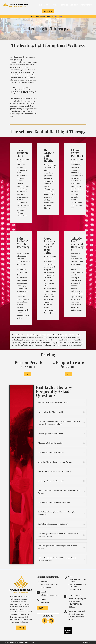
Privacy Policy (87, 642)
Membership (74, 5)
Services (54, 5)
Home (40, 5)
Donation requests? (77, 611)
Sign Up (21, 628)
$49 (28, 374)
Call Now (42, 608)
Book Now (48, 11)
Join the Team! (75, 595)
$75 (68, 374)
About (46, 5)
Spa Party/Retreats (86, 5)
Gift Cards (64, 5)
